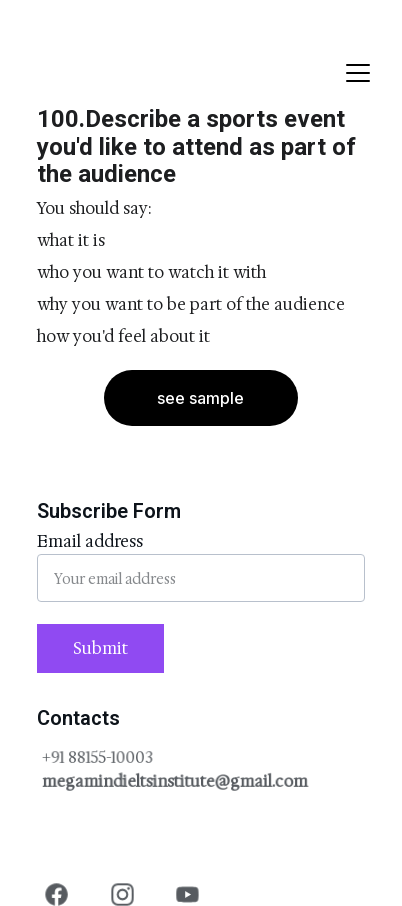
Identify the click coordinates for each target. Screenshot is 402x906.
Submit (100, 648)
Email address (90, 541)
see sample (201, 398)
